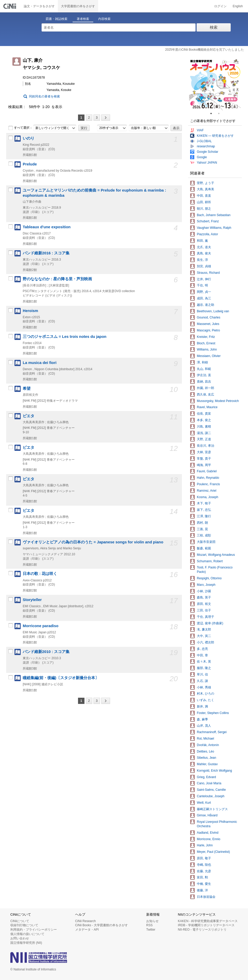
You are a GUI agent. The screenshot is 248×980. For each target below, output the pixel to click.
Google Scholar (208, 152)
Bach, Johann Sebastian (214, 215)
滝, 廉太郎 (204, 629)
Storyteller (32, 600)
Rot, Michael (206, 739)
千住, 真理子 (206, 617)
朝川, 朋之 (204, 209)
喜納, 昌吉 (204, 382)
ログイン (220, 6)
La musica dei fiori (40, 363)
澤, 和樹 (202, 362)
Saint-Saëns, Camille (211, 790)
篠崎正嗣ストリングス (212, 809)
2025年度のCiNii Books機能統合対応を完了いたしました (204, 50)
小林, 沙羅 (204, 591)
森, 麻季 (202, 719)
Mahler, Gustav (207, 764)
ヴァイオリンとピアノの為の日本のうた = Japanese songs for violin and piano (93, 542)
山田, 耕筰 (204, 202)
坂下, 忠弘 (204, 510)
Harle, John (205, 845)
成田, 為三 (204, 298)
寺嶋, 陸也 (204, 865)
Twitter (151, 930)
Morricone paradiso (41, 626)
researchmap (206, 146)
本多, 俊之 (204, 420)
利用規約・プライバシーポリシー (34, 930)
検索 (214, 27)
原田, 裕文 (204, 604)
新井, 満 (202, 706)
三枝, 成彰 (204, 535)
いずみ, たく (206, 700)
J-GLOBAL (204, 141)
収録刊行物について (24, 925)
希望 (27, 389)
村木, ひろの (206, 694)
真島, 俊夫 (204, 253)
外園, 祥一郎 (206, 388)
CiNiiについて (20, 921)
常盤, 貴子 (204, 459)
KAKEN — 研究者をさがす (215, 136)
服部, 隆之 (204, 668)
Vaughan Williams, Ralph (214, 228)
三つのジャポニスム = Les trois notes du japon (65, 337)
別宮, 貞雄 (204, 266)
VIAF (200, 130)
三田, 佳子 (204, 610)
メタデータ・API (87, 930)
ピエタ (29, 416)
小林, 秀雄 (204, 687)
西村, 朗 (202, 523)
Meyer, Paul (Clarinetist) (213, 852)
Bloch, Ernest (206, 343)
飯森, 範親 (204, 548)
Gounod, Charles (209, 317)
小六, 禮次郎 (206, 642)
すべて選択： (20, 128)
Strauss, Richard (208, 273)
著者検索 (83, 19)
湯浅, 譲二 (204, 433)
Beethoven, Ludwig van (213, 311)
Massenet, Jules (208, 324)
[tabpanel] (215, 85)
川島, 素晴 (204, 427)
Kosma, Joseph (208, 497)
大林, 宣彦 (204, 452)
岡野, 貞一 (204, 292)
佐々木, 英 (204, 662)
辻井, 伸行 (204, 279)
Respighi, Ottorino (209, 578)
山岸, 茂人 (204, 726)
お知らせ (152, 921)
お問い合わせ (20, 938)
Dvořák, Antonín (208, 745)
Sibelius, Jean (207, 758)
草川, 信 (202, 674)
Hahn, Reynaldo (208, 478)
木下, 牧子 (204, 503)
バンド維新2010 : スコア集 (46, 652)
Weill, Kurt (204, 803)
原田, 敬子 (204, 858)
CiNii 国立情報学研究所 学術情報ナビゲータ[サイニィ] (10, 6)
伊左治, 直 (204, 375)
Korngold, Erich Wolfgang (214, 771)
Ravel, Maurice (207, 407)
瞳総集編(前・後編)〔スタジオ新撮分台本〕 (61, 678)
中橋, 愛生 (204, 884)
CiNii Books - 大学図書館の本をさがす (102, 925)
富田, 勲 (202, 877)
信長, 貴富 (204, 414)
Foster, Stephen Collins (213, 713)
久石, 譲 (202, 681)
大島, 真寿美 (206, 189)
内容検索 (104, 19)
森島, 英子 (204, 597)
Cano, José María (209, 783)
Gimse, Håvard (207, 815)
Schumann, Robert (210, 561)
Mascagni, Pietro (208, 330)
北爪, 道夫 (204, 247)
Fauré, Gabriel (207, 471)
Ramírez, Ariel (207, 491)
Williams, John (207, 350)
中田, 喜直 (204, 196)
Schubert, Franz (208, 221)
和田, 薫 (202, 241)
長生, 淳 (202, 260)
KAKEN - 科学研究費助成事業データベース (208, 921)
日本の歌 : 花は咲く (40, 574)
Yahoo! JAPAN (207, 163)
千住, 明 (202, 285)
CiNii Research (86, 921)
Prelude (30, 164)
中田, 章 (202, 655)
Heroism (30, 311)
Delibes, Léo (206, 751)
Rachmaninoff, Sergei (212, 732)
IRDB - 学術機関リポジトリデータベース (206, 925)
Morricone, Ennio (209, 839)
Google (202, 157)
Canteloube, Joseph (211, 796)
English (238, 6)
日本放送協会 (206, 897)
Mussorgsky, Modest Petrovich (218, 401)
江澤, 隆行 (204, 516)
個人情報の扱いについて (27, 934)
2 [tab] (221, 113)
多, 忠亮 (202, 649)
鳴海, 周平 (204, 465)
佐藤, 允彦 (204, 871)
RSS (149, 925)
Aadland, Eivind (208, 833)
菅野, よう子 (206, 183)
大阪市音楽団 (206, 542)
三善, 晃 (202, 529)
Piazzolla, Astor (207, 234)
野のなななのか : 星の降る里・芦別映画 (57, 279)
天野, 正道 (204, 439)
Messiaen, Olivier (209, 356)
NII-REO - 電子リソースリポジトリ (202, 930)
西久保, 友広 (206, 394)
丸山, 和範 (204, 369)
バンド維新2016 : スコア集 (46, 253)
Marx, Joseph (206, 585)
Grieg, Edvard (206, 777)
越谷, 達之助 (206, 305)
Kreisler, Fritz (206, 337)
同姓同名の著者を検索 (44, 96)
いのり (29, 138)
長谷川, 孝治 (206, 446)
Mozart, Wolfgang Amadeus (216, 555)
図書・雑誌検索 (57, 19)
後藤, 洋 (202, 890)
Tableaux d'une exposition (47, 227)
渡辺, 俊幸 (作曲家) (210, 623)
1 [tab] (213, 113)
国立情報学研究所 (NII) (26, 943)
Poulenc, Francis (208, 484)
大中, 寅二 (204, 636)
